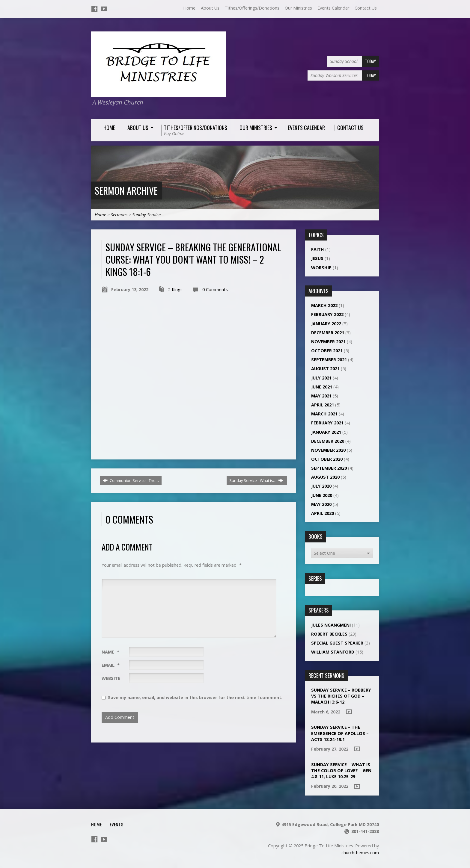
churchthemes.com (360, 853)
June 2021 (322, 387)
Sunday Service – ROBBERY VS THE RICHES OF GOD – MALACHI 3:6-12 (341, 696)
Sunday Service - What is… (256, 480)
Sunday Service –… (150, 215)
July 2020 (321, 486)
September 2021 (329, 360)
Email (111, 665)
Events (116, 824)
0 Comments (215, 289)
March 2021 (324, 414)
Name (110, 652)
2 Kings (175, 289)
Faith (318, 249)
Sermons (119, 215)
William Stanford (333, 652)
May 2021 (321, 396)
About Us (210, 8)
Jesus (317, 258)
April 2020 (323, 513)
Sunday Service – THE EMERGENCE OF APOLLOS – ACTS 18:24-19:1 (340, 733)
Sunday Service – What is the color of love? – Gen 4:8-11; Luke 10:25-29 (341, 771)
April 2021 (323, 405)
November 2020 (328, 450)
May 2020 (321, 504)
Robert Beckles (329, 634)
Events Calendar (333, 8)
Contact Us (366, 8)
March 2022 (324, 305)
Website (111, 678)
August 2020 (325, 477)
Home (189, 8)
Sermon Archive (126, 190)
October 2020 (327, 459)
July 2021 (321, 378)
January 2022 (326, 324)
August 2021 (325, 369)
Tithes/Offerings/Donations (252, 8)
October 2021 (327, 351)
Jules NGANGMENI (331, 625)
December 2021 (328, 333)
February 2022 (327, 314)
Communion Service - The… (131, 480)
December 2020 (328, 441)
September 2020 (329, 468)
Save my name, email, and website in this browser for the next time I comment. (195, 697)
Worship (321, 268)
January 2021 (326, 432)
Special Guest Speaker (337, 643)
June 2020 (322, 495)
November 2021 (328, 342)
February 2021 (327, 423)
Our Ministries (298, 8)
